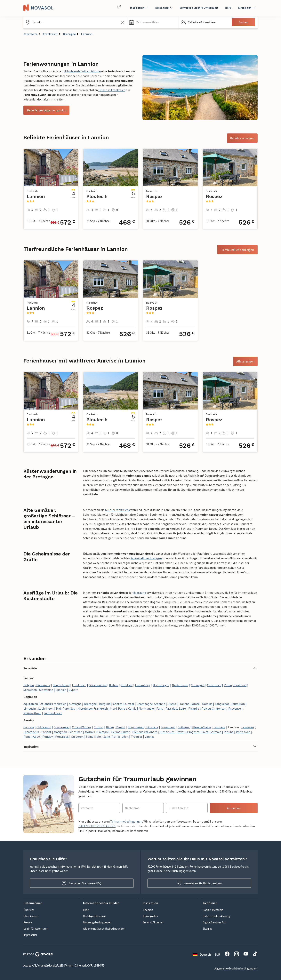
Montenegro (161, 685)
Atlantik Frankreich (53, 704)
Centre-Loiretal (124, 704)
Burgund (105, 704)
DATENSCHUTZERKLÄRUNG (97, 826)
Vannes (150, 737)
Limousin (30, 708)
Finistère (152, 727)
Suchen (244, 22)
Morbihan (76, 732)
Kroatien (127, 685)
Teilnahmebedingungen (126, 821)
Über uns (29, 910)
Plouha (229, 732)
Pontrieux (62, 737)
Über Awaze (31, 916)
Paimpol (103, 732)
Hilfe (228, 8)
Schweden (30, 690)
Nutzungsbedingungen (97, 922)
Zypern (74, 690)
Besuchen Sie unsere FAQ (82, 883)
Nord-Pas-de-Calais (123, 708)
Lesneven (248, 727)
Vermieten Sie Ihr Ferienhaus (199, 883)
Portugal (240, 685)
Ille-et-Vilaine (202, 727)
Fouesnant (168, 727)
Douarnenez (136, 727)
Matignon (60, 732)
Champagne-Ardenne (151, 704)
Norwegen (198, 685)
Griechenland (98, 685)
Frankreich (50, 34)
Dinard (121, 727)
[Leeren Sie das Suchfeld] (123, 22)
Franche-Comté (189, 704)
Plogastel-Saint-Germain (204, 732)
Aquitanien (31, 704)
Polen (228, 685)
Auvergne (75, 704)
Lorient (46, 732)
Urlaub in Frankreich (112, 90)
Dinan (110, 727)
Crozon (99, 727)
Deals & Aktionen (153, 922)
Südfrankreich (53, 713)
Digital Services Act (214, 922)
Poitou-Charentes (214, 708)
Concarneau (62, 727)
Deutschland (61, 685)
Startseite (30, 34)
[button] (153, 22)
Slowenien (46, 690)
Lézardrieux (31, 732)
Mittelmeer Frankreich (93, 708)
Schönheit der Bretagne (146, 558)
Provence (235, 708)
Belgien (29, 685)
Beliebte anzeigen (242, 138)
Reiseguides (150, 916)
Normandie (146, 708)
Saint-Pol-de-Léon (116, 737)
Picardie (194, 708)
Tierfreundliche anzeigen (237, 250)
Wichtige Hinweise (94, 916)
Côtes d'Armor (82, 727)
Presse (28, 922)
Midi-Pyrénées (65, 708)
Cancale (29, 727)
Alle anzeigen (245, 361)
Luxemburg (143, 685)
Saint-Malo (93, 737)
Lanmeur (219, 727)
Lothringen (46, 708)
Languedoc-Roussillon (230, 704)
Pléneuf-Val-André (145, 732)
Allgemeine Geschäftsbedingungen (104, 929)
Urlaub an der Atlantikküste (82, 71)
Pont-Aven (243, 732)
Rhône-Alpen (32, 713)
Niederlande (180, 685)
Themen (148, 910)
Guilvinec (184, 727)
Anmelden (234, 808)
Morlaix (90, 732)
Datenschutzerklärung (216, 916)
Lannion (87, 34)
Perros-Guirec (120, 732)
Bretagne (69, 34)
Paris (160, 708)
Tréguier (137, 737)
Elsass (172, 704)
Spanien (61, 690)
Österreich (214, 685)
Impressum (30, 935)
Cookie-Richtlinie (213, 910)
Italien (114, 685)
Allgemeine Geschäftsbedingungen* (236, 968)
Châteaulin (44, 727)
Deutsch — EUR (206, 954)
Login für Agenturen (36, 929)
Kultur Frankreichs (117, 510)
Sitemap (208, 929)
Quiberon (77, 737)
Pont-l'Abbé (32, 737)
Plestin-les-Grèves (172, 732)
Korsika (207, 704)
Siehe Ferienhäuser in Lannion (46, 110)
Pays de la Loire (176, 708)
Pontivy (48, 737)
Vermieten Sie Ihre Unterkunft (199, 8)
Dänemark (43, 685)
